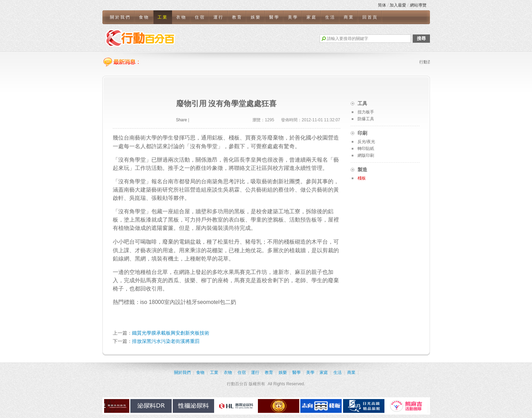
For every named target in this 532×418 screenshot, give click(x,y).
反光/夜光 (366, 142)
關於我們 (120, 17)
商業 (349, 17)
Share (181, 120)
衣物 (181, 17)
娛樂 (256, 17)
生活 (330, 17)
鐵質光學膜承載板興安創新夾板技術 (171, 333)
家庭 (312, 17)
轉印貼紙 (366, 149)
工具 (362, 103)
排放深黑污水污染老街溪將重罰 (166, 341)
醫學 (274, 17)
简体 (382, 5)
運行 (219, 17)
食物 (144, 17)
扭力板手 (366, 112)
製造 (362, 170)
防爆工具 (366, 119)
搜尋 (421, 38)
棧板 (362, 178)
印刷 (362, 133)
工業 (163, 17)
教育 (237, 17)
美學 (293, 17)
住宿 (200, 17)
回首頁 (370, 17)
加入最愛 (398, 5)
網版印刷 (366, 155)
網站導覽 (418, 5)
